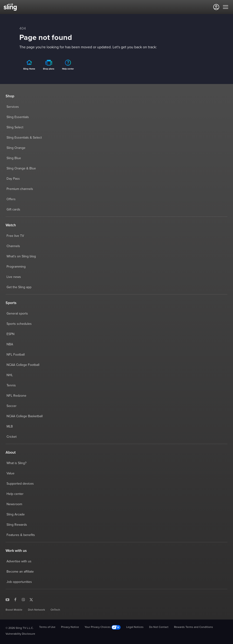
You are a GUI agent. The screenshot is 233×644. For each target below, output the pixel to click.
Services (13, 107)
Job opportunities (19, 582)
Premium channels (20, 189)
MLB (10, 427)
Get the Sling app (19, 287)
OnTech (55, 610)
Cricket (12, 437)
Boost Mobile (14, 610)
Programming (16, 267)
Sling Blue (14, 158)
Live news (14, 277)
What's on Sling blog (21, 256)
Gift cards (13, 210)
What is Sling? (16, 463)
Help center (15, 494)
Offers (11, 199)
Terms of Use (47, 627)
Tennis (11, 385)
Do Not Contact (159, 627)
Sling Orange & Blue (21, 168)
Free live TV (15, 236)
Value (10, 473)
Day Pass (13, 179)
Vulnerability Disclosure (20, 634)
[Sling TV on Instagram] (23, 599)
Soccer (12, 406)
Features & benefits (21, 535)
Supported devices (20, 484)
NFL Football (16, 355)
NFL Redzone (16, 396)
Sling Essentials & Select (24, 138)
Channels (13, 246)
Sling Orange (16, 148)
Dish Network (36, 610)
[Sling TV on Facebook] (15, 599)
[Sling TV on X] (31, 599)
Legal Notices (135, 627)
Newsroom (14, 504)
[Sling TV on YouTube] (7, 599)
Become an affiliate (20, 572)
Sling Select (15, 127)
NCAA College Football (23, 365)
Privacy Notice (70, 627)
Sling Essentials (18, 117)
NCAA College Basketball (25, 416)
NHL (10, 375)
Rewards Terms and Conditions (194, 627)
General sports (17, 314)
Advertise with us (19, 561)
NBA (10, 344)
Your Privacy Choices (103, 627)
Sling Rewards (17, 525)
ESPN (10, 334)
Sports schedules (19, 324)
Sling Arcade (16, 514)
